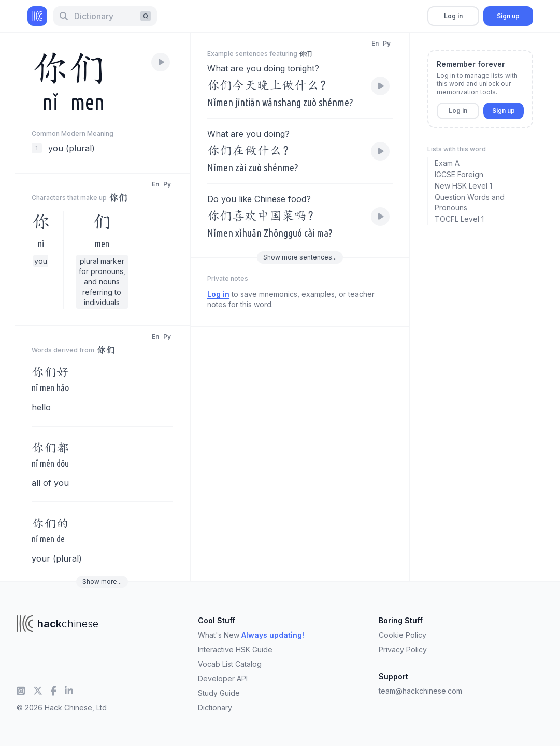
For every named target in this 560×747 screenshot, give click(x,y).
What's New (251, 635)
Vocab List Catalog (230, 664)
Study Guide (219, 693)
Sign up (508, 16)
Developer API (223, 678)
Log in (453, 16)
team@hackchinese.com (420, 691)
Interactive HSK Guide (235, 649)
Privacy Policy (403, 649)
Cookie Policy (403, 635)
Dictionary (215, 707)
